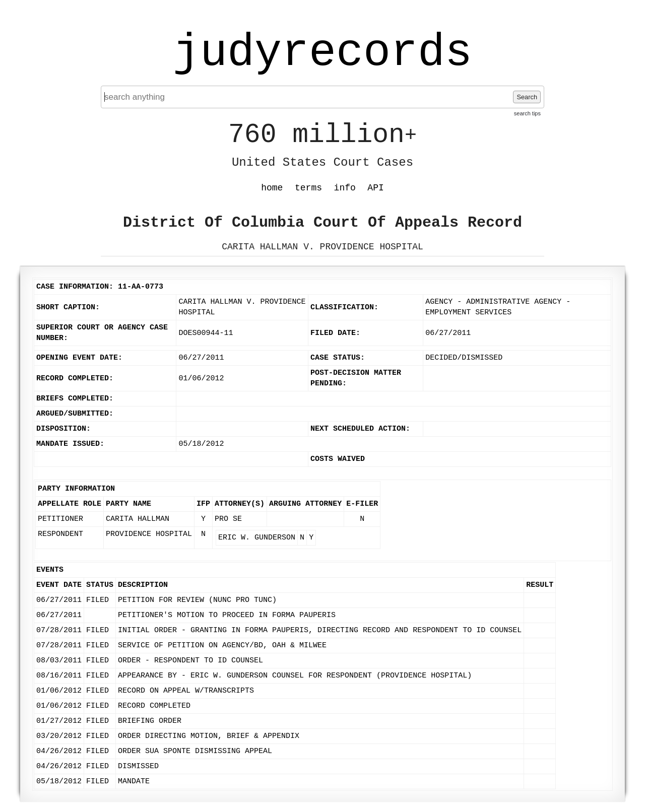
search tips (527, 113)
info (345, 188)
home (272, 188)
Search (527, 97)
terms (308, 188)
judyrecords (322, 53)
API (375, 188)
